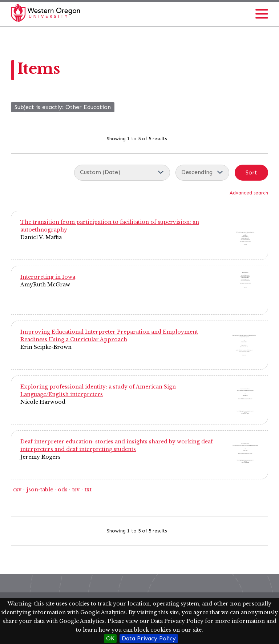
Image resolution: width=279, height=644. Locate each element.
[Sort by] (122, 173)
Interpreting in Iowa (48, 277)
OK (110, 638)
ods (63, 490)
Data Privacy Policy (149, 638)
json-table (40, 490)
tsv (76, 490)
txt (88, 490)
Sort (251, 172)
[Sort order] (202, 173)
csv (17, 490)
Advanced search (249, 193)
